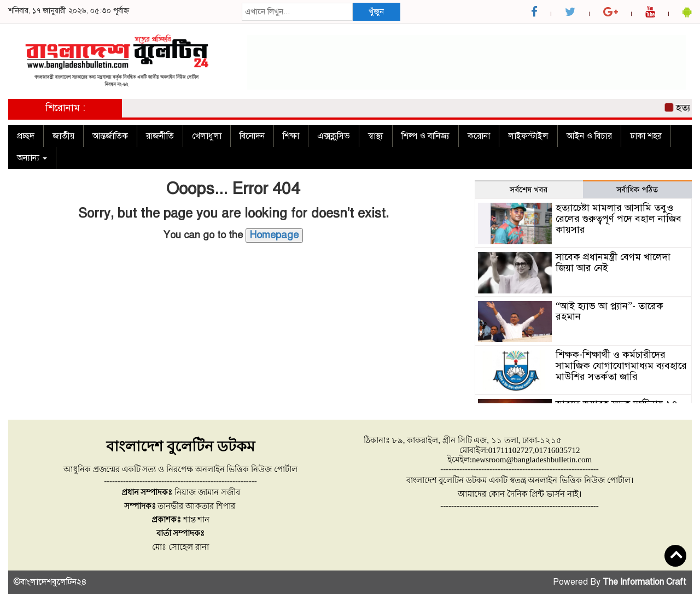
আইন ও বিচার (589, 136)
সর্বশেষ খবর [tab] (529, 190)
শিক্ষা (291, 136)
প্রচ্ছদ (26, 136)
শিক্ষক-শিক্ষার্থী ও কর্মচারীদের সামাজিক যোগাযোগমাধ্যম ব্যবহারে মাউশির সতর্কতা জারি (621, 366)
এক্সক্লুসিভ (334, 136)
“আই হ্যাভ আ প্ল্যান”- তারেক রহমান (609, 311)
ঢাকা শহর (646, 136)
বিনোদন (252, 136)
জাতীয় (63, 136)
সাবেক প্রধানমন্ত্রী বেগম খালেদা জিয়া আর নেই (613, 262)
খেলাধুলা (207, 136)
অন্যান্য (32, 158)
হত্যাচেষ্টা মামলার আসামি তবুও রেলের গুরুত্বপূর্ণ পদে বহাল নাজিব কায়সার (619, 219)
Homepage (274, 235)
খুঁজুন (376, 11)
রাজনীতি (160, 136)
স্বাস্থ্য (376, 136)
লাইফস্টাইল (528, 136)
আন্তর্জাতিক (110, 136)
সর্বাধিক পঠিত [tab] (637, 190)
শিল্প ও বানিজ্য (425, 136)
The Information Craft (644, 582)
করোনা (479, 136)
